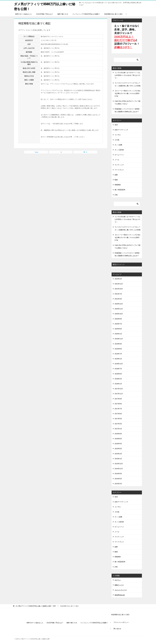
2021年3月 (118, 299)
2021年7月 (118, 294)
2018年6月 (118, 374)
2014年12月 (119, 464)
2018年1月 (118, 384)
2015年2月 (118, 454)
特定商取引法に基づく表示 (113, 14)
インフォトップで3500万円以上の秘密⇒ (86, 14)
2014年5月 (118, 479)
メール (117, 160)
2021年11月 (119, 284)
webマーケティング (121, 130)
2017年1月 (118, 429)
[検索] (127, 60)
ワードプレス (119, 170)
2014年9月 (118, 474)
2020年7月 (118, 324)
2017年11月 (119, 394)
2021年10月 (119, 289)
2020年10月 (119, 314)
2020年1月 (118, 334)
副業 (116, 175)
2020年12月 (119, 304)
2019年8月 (118, 349)
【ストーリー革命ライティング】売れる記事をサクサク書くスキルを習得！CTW (128, 93)
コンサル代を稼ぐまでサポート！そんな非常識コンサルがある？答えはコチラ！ (128, 75)
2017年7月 (118, 409)
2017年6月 (118, 414)
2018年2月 (118, 379)
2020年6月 (118, 329)
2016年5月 (118, 444)
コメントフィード (121, 590)
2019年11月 (119, 339)
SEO (116, 125)
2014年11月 (119, 469)
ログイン (118, 580)
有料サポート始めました (24, 14)
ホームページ (119, 155)
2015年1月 (118, 459)
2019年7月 (118, 354)
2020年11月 (119, 309)
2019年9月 (118, 344)
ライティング (119, 165)
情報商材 (118, 185)
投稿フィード (119, 585)
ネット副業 (118, 145)
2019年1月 (118, 359)
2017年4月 (118, 424)
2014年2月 (118, 484)
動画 (116, 180)
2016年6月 (118, 439)
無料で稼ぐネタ (63, 14)
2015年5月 (118, 449)
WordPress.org (120, 595)
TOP (36, 606)
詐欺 (116, 195)
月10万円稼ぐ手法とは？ (45, 14)
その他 (117, 140)
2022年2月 (118, 279)
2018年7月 (118, 369)
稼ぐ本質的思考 (120, 190)
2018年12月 (119, 364)
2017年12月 (119, 389)
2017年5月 (118, 419)
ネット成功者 (119, 150)
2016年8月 (118, 434)
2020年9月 (118, 319)
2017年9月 (118, 399)
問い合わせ (117, 629)
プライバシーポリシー (121, 622)
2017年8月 (118, 404)
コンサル (118, 135)
